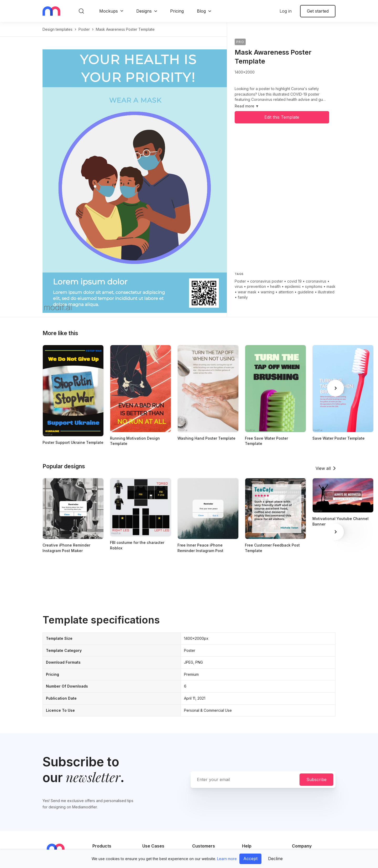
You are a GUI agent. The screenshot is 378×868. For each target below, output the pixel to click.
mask (331, 286)
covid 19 (294, 281)
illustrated (326, 292)
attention (286, 292)
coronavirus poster (267, 281)
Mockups (109, 11)
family (243, 297)
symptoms (314, 286)
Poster (240, 281)
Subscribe (316, 779)
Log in (286, 11)
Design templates (57, 29)
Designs (144, 11)
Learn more (227, 859)
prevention (256, 286)
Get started (318, 11)
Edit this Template (282, 117)
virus (239, 286)
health (275, 286)
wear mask (247, 292)
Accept (250, 859)
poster (84, 29)
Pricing (177, 11)
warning (267, 292)
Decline (275, 859)
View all (323, 468)
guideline (306, 292)
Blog (201, 11)
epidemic (293, 286)
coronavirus (316, 281)
